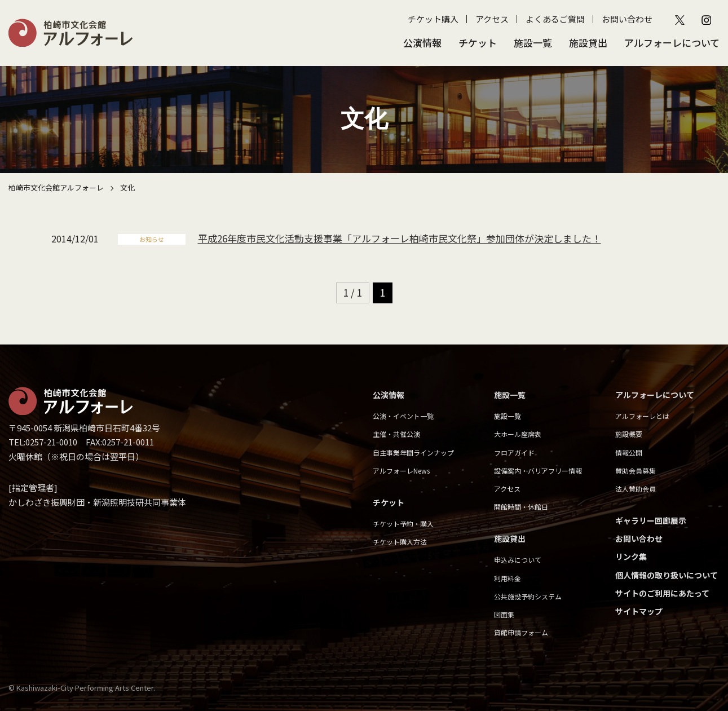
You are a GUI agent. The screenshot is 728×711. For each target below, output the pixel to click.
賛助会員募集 (636, 471)
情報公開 (629, 452)
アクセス (492, 19)
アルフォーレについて (672, 43)
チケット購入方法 (400, 542)
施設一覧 (533, 43)
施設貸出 (588, 43)
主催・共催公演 (396, 434)
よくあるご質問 (555, 19)
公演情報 (422, 43)
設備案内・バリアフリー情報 (538, 471)
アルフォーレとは (642, 416)
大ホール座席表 (518, 434)
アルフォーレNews (401, 471)
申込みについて (518, 560)
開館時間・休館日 (521, 507)
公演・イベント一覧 (403, 416)
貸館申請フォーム (521, 632)
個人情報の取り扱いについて (667, 575)
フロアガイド (514, 452)
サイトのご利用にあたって (662, 593)
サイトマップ (639, 611)
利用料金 (508, 578)
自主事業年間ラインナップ (413, 452)
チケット (478, 43)
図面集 (504, 614)
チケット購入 (433, 19)
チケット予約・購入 (403, 524)
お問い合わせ (627, 19)
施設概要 (629, 434)
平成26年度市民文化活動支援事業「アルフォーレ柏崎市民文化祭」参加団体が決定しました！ (400, 238)
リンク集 (631, 557)
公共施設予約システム (528, 596)
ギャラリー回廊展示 (651, 520)
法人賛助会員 (636, 489)
